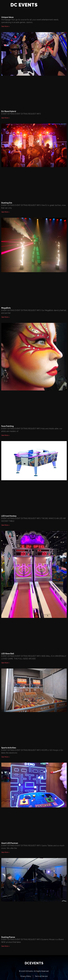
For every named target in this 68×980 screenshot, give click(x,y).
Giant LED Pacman (10, 843)
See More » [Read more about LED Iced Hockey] (5, 525)
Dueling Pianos (8, 937)
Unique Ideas (7, 17)
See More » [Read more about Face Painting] (5, 435)
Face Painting (7, 426)
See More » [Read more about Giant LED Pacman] (5, 852)
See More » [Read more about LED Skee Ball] (5, 663)
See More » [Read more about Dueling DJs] (5, 212)
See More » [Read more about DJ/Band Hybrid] (5, 118)
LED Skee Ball (8, 654)
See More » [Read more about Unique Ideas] (5, 26)
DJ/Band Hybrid (9, 111)
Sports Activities (9, 748)
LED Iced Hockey (9, 516)
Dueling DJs (7, 203)
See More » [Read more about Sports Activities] (5, 757)
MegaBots (6, 308)
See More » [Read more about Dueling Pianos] (5, 946)
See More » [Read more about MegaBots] (5, 317)
